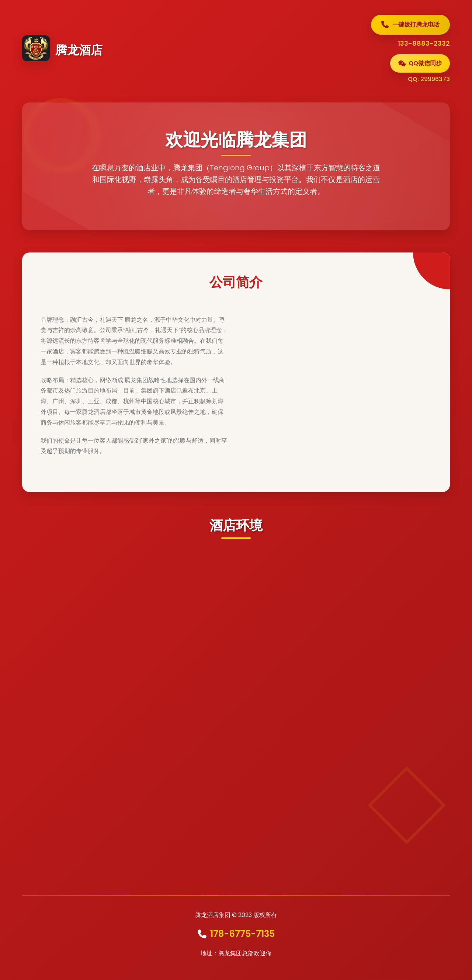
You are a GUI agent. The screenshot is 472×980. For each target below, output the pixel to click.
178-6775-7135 (242, 934)
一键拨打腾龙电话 (410, 25)
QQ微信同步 (420, 63)
